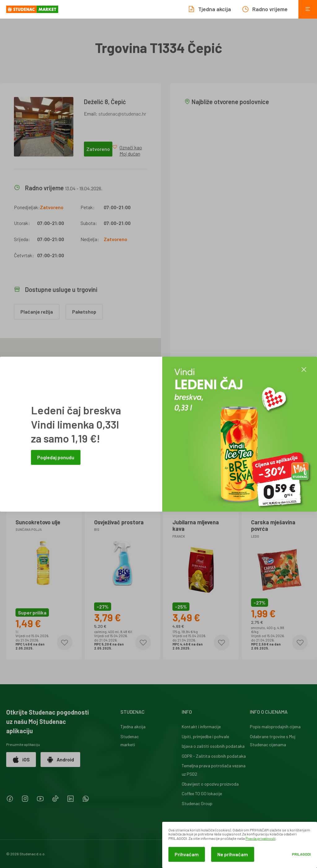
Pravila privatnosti (261, 838)
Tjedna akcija (133, 727)
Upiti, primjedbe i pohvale (205, 736)
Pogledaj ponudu (56, 457)
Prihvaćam (187, 854)
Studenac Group (197, 803)
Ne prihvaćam (233, 854)
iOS (21, 760)
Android (60, 760)
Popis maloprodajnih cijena (275, 727)
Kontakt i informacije (201, 727)
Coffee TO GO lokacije (202, 793)
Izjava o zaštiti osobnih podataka (213, 746)
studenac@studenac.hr (122, 114)
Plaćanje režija (37, 312)
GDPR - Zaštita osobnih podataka (214, 756)
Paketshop (84, 312)
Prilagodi (301, 854)
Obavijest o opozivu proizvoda (210, 784)
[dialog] (240, 845)
